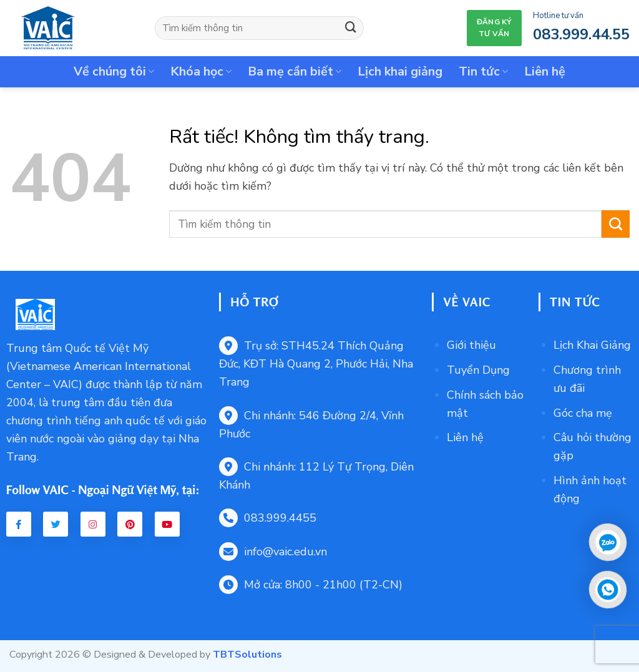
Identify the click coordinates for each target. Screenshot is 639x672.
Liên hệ (545, 71)
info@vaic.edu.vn (273, 552)
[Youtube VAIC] (167, 524)
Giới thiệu (471, 345)
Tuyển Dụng (478, 370)
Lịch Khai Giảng (592, 345)
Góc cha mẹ (583, 413)
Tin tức (483, 71)
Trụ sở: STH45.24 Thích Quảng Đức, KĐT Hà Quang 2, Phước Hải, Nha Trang (316, 364)
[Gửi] (351, 28)
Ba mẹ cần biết (295, 71)
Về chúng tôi (114, 71)
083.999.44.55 (581, 34)
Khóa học (201, 71)
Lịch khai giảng (400, 71)
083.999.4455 (268, 518)
